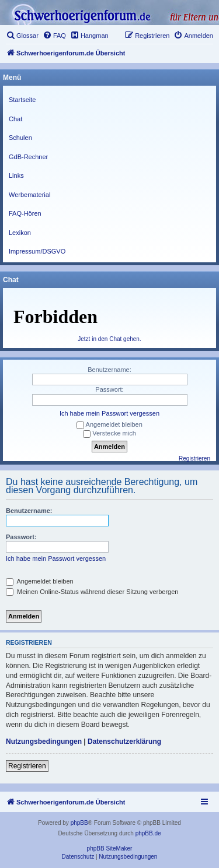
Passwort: (21, 537)
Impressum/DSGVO (37, 251)
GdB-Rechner (28, 157)
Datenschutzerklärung (124, 742)
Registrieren (27, 766)
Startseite (22, 100)
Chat (15, 119)
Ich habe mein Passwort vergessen (56, 558)
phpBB (79, 823)
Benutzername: (29, 511)
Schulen (20, 138)
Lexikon (20, 233)
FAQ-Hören (25, 213)
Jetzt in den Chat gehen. (109, 339)
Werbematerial (29, 195)
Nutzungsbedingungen (44, 742)
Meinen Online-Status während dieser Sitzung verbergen (92, 592)
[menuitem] (22, 36)
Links (16, 175)
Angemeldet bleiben (40, 581)
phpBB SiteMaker (110, 848)
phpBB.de (148, 833)
